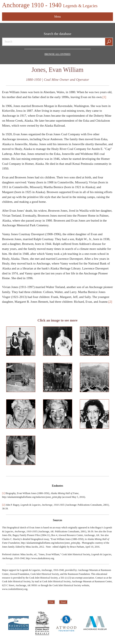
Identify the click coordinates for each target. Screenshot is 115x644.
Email (63, 602)
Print (51, 602)
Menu (58, 17)
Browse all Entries (57, 54)
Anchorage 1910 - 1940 (50, 5)
